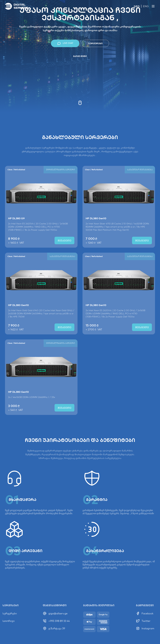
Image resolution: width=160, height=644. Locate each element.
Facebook (147, 613)
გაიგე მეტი (80, 56)
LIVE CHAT (65, 43)
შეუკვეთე (64, 244)
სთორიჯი (9, 621)
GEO (137, 6)
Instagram (148, 628)
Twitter (146, 621)
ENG (146, 6)
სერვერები (95, 43)
